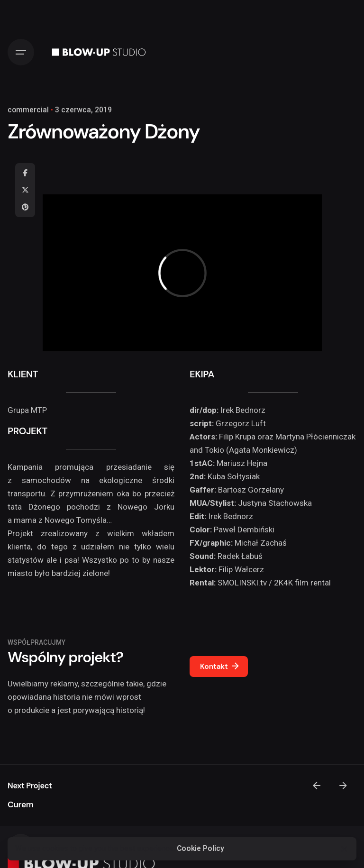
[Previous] (317, 786)
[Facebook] (25, 173)
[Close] (344, 849)
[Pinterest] (25, 207)
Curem (21, 804)
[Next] (343, 786)
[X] (25, 190)
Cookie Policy (200, 849)
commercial (28, 110)
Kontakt (221, 667)
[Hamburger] (21, 52)
